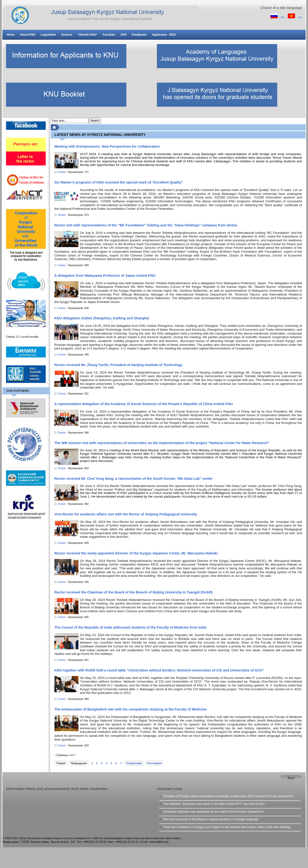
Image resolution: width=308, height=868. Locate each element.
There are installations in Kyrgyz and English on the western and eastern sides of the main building (226, 827)
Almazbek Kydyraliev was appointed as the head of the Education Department (213, 812)
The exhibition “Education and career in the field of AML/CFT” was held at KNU (214, 804)
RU (283, 17)
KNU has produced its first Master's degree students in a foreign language (211, 819)
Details (62, 172)
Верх (291, 778)
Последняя (154, 763)
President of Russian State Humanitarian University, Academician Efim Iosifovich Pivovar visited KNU (228, 796)
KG (300, 17)
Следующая (134, 763)
